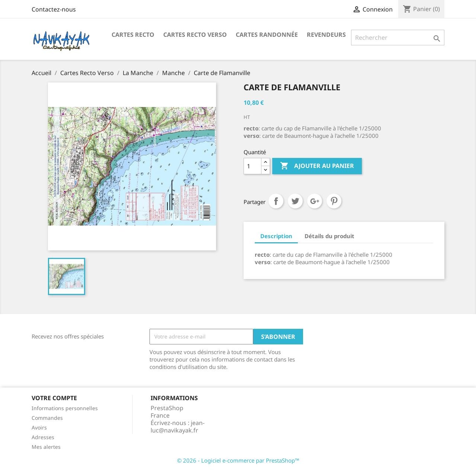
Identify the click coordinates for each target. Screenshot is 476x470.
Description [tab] (276, 236)
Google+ (315, 201)
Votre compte (54, 398)
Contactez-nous (54, 9)
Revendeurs (326, 35)
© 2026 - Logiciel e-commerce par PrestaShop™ (238, 460)
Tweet (295, 201)
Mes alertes (46, 447)
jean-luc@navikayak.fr (178, 427)
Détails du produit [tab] (329, 236)
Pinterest (334, 201)
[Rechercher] (398, 38)
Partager (276, 201)
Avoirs (39, 427)
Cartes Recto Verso (195, 35)
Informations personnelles (65, 408)
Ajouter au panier (317, 166)
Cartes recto (133, 35)
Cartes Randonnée (267, 35)
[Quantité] (253, 166)
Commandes (47, 418)
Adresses (43, 437)
